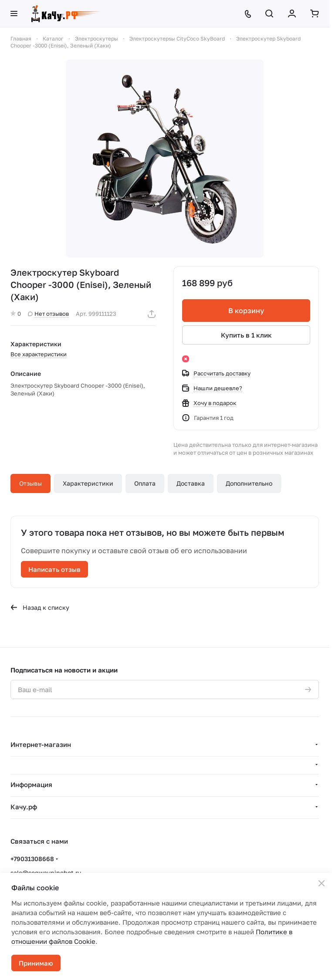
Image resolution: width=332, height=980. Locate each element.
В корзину (246, 311)
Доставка (191, 483)
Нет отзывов (48, 314)
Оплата (145, 483)
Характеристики (88, 483)
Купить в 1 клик (246, 335)
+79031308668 (32, 859)
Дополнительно (249, 483)
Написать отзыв (54, 569)
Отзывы (30, 483)
